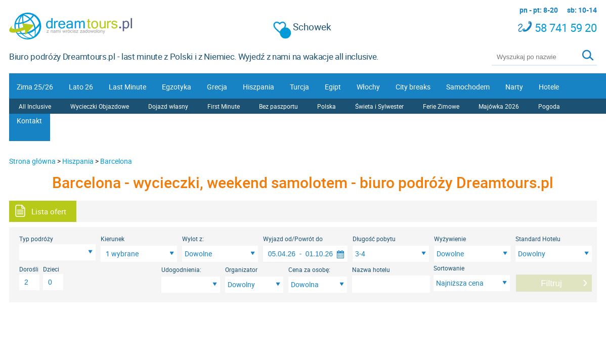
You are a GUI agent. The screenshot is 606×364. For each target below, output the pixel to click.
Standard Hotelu (538, 239)
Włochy (368, 87)
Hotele (549, 87)
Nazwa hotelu (371, 269)
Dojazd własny (168, 106)
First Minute (224, 106)
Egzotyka (177, 87)
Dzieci (51, 269)
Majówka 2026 (499, 106)
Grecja (217, 87)
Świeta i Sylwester (379, 106)
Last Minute (127, 87)
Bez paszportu (278, 106)
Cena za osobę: (309, 269)
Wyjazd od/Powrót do (293, 239)
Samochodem (468, 87)
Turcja (299, 87)
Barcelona (116, 161)
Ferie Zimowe (441, 106)
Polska (327, 106)
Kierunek (113, 239)
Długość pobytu (374, 239)
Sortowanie (449, 268)
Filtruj (551, 283)
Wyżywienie (450, 239)
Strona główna (32, 161)
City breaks (413, 87)
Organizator (241, 269)
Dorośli (29, 269)
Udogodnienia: (181, 269)
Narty (514, 87)
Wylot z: (193, 239)
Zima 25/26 (35, 87)
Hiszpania (258, 87)
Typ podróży (36, 239)
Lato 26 (81, 87)
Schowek (302, 27)
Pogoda (549, 106)
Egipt (333, 87)
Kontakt (29, 121)
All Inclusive (35, 106)
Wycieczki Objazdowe (100, 106)
